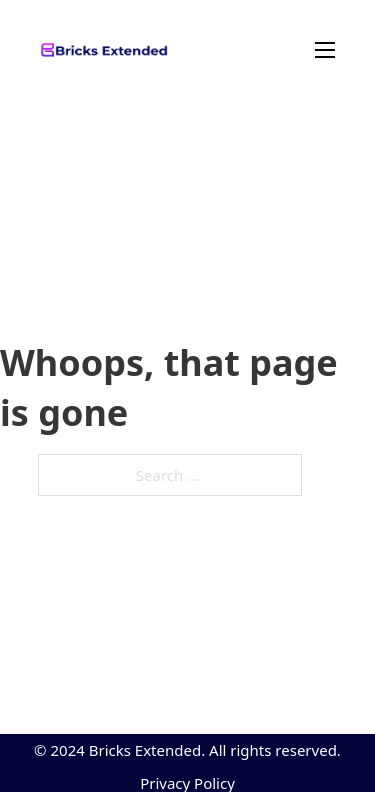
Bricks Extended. (147, 750)
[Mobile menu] (251, 50)
